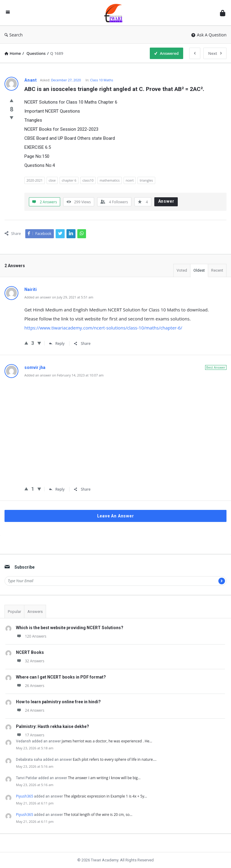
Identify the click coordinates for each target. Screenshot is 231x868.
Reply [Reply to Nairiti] (57, 343)
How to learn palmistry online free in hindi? (58, 702)
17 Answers (30, 735)
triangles (146, 180)
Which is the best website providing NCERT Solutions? (70, 628)
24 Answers (30, 710)
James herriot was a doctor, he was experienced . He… (107, 741)
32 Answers (30, 661)
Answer (166, 201)
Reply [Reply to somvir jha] (57, 489)
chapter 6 (69, 180)
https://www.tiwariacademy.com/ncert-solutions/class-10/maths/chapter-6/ (103, 328)
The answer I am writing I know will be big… (104, 778)
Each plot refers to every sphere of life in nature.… (115, 759)
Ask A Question (209, 35)
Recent (217, 270)
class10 (88, 180)
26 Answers (30, 686)
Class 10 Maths (102, 80)
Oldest (199, 270)
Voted (182, 270)
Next (215, 53)
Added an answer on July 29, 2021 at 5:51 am (59, 297)
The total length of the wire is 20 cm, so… (98, 815)
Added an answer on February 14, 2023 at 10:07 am (64, 375)
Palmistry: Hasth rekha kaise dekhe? (52, 726)
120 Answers (31, 636)
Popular (14, 612)
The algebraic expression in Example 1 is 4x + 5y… (105, 796)
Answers (35, 612)
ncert (130, 180)
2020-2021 (35, 180)
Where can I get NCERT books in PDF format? (61, 677)
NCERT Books (30, 652)
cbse (52, 180)
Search (14, 35)
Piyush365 (25, 796)
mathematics (110, 180)
